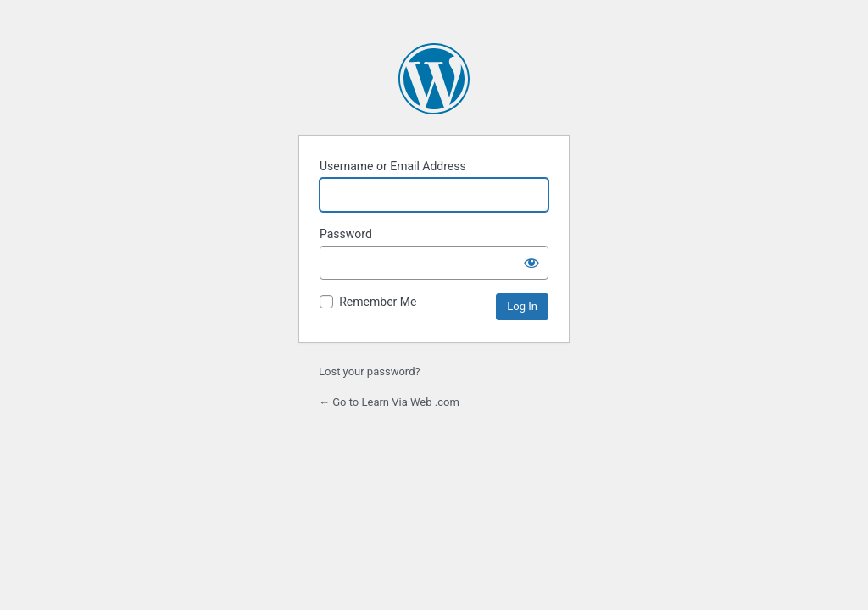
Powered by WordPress (434, 79)
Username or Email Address (393, 166)
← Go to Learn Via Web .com (389, 402)
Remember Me (378, 302)
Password (346, 234)
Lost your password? (370, 372)
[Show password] (531, 263)
